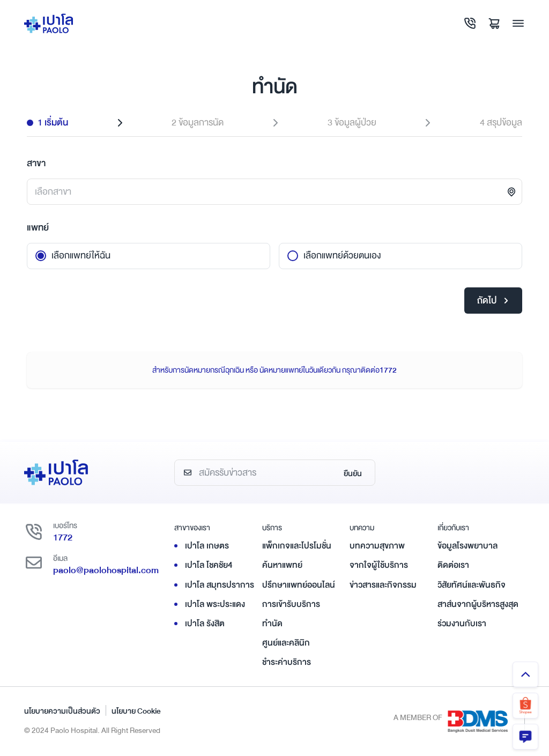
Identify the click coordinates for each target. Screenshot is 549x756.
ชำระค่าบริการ (287, 662)
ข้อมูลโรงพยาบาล (468, 546)
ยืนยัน (353, 473)
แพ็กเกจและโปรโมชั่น (297, 546)
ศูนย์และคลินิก (286, 643)
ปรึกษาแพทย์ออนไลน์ (299, 585)
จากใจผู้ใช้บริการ (379, 565)
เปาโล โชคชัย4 (209, 565)
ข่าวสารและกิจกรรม (383, 585)
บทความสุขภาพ (377, 546)
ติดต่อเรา (453, 565)
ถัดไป (493, 301)
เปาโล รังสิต (205, 624)
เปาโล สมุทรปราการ (220, 585)
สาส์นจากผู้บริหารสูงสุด (478, 604)
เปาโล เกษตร (207, 546)
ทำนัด (272, 624)
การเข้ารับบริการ (291, 604)
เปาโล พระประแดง (215, 604)
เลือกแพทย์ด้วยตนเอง (342, 255)
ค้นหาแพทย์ (282, 565)
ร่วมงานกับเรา (462, 624)
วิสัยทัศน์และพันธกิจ (472, 585)
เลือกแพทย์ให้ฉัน (81, 255)
